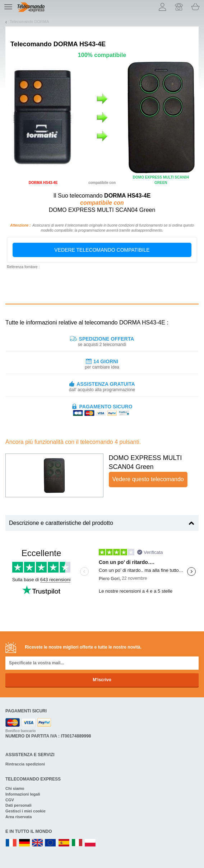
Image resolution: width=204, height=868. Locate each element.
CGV (10, 800)
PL (91, 843)
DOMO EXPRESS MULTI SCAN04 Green (145, 463)
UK (38, 843)
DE (24, 843)
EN (51, 843)
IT (77, 843)
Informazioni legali (23, 794)
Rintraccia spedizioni (25, 764)
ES (64, 843)
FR (11, 843)
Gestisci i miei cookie (25, 811)
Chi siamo (15, 788)
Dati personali (18, 805)
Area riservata (18, 817)
